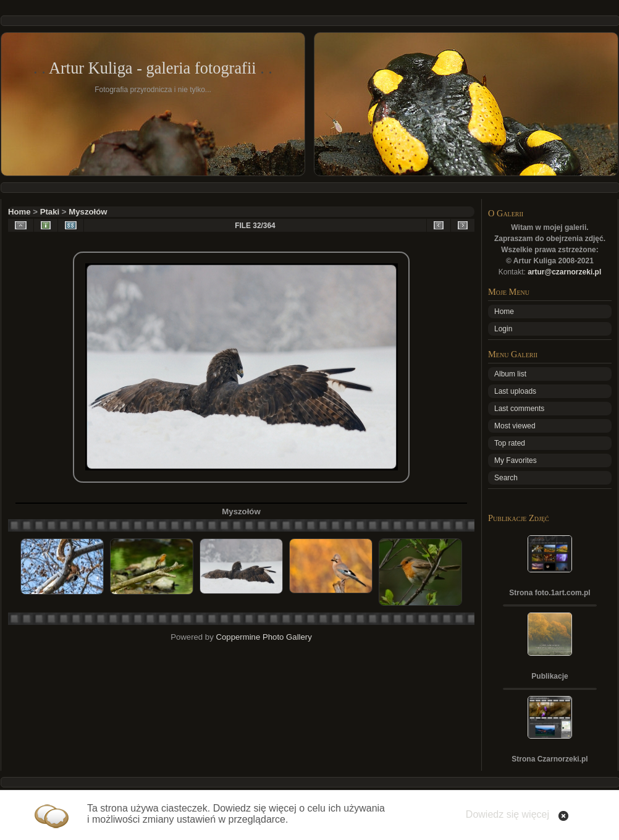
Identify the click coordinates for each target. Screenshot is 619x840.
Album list (510, 374)
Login (503, 329)
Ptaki (50, 212)
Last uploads (515, 391)
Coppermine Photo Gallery (263, 637)
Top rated (510, 443)
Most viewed (515, 426)
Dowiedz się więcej (507, 814)
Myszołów (88, 212)
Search (506, 478)
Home (19, 212)
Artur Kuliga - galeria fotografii (153, 68)
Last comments (519, 409)
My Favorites (516, 460)
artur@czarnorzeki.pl (564, 272)
